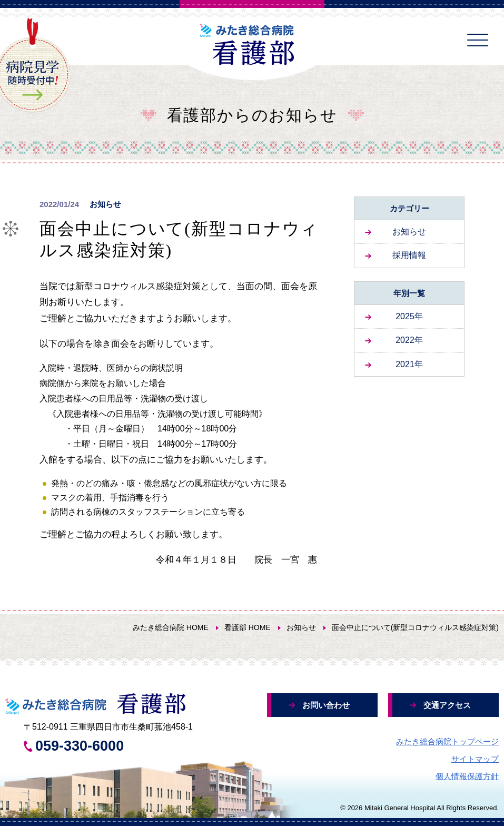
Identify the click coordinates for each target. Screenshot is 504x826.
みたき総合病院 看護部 (252, 45)
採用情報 (409, 255)
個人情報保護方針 (467, 776)
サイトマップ (475, 759)
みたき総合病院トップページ (447, 741)
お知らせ (409, 232)
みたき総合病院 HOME (171, 627)
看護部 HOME (248, 627)
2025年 (409, 316)
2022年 (409, 340)
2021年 (409, 364)
